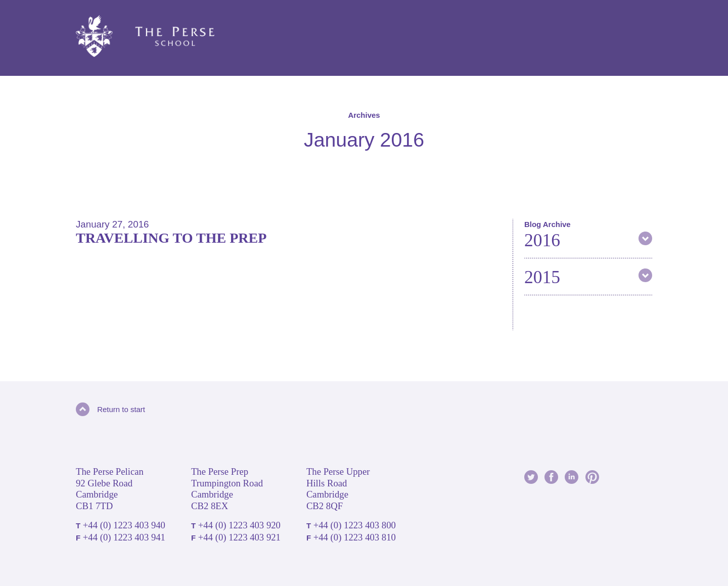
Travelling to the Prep (171, 238)
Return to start (110, 409)
